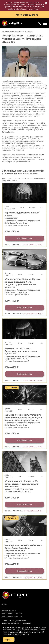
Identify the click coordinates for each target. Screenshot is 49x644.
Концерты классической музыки (12, 23)
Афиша (4, 604)
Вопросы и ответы (9, 610)
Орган (4, 607)
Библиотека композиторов (12, 613)
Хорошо (9, 639)
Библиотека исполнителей (12, 616)
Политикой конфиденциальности (16, 634)
